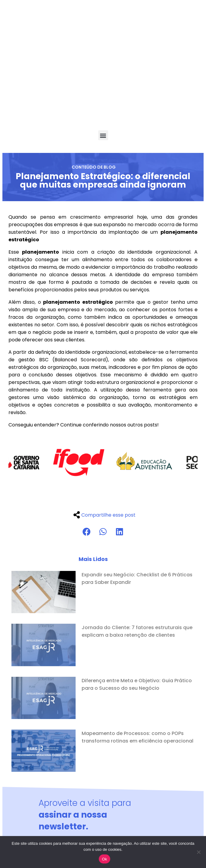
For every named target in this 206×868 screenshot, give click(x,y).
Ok (104, 859)
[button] (103, 52)
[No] (198, 852)
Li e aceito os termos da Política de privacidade (99, 772)
